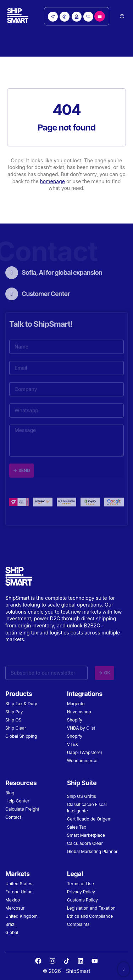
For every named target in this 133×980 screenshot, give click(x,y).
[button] (122, 16)
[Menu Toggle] (100, 16)
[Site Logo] (18, 16)
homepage (52, 181)
